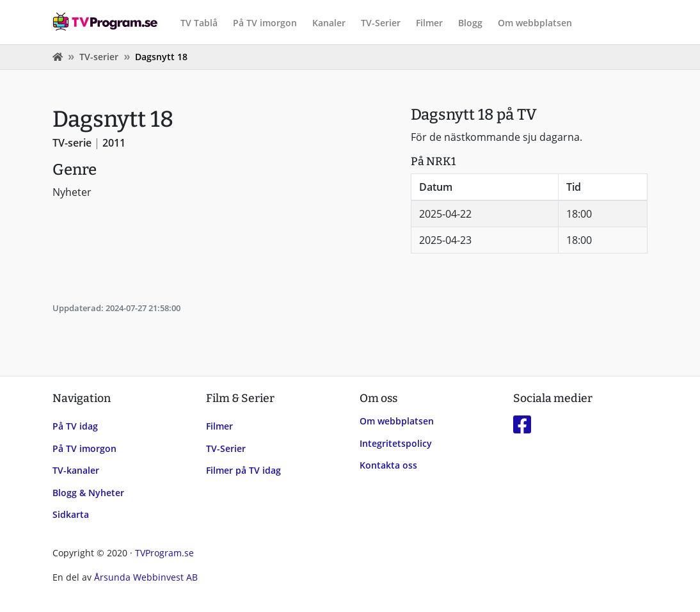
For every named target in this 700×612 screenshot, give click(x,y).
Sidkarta (71, 514)
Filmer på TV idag (243, 470)
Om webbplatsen (535, 23)
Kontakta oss (388, 465)
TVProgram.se (164, 553)
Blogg (470, 23)
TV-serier (99, 57)
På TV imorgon (265, 23)
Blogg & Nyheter (88, 493)
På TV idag (75, 426)
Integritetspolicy (396, 443)
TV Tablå (199, 23)
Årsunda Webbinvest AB (146, 577)
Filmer (429, 23)
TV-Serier (381, 23)
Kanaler (329, 23)
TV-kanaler (76, 470)
